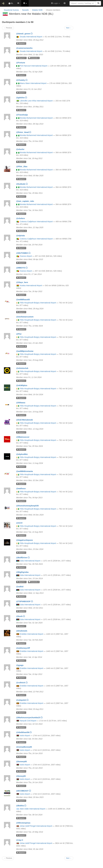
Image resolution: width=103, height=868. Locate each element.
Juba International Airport (30, 561)
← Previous (8, 858)
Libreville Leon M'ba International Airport (36, 101)
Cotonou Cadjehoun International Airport (36, 222)
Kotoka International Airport (31, 285)
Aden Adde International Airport (32, 809)
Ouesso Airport (26, 256)
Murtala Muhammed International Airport (36, 118)
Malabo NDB (37, 10)
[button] (25, 3)
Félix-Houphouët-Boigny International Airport (38, 303)
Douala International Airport (31, 37)
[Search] (98, 3)
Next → (69, 858)
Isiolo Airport (25, 736)
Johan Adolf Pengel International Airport (36, 826)
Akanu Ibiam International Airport (33, 83)
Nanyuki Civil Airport (28, 721)
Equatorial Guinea (11, 10)
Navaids (25, 10)
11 (22, 231)
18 (22, 346)
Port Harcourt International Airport (34, 66)
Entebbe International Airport (32, 634)
